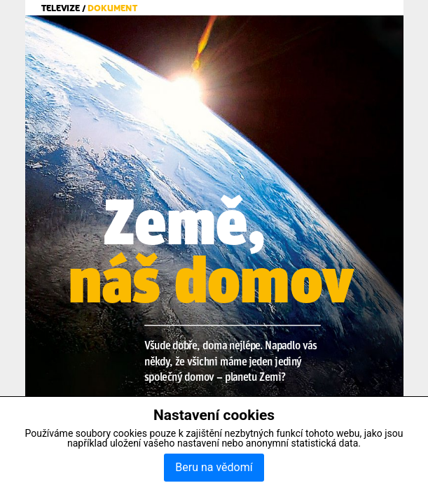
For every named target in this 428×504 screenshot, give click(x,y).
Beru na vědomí (214, 467)
